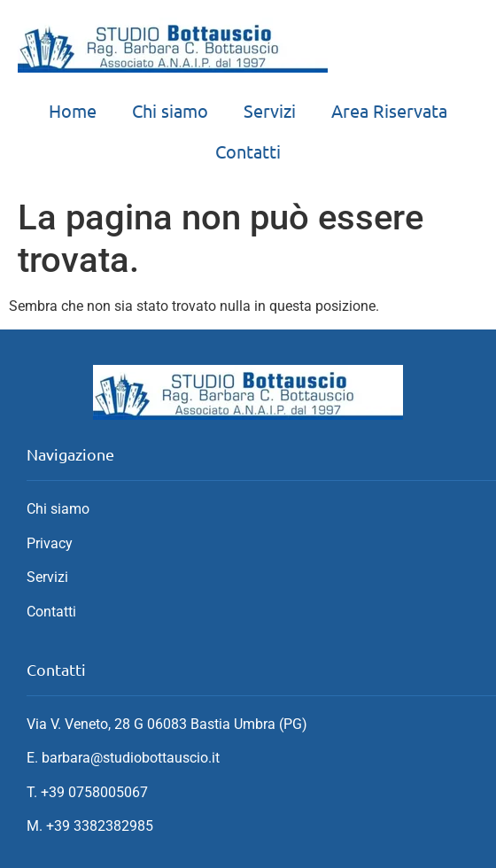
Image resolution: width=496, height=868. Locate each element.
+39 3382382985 (100, 826)
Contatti (248, 151)
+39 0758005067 (94, 792)
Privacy (50, 543)
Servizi (270, 110)
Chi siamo (170, 110)
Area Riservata (389, 110)
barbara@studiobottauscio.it (131, 758)
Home (73, 110)
